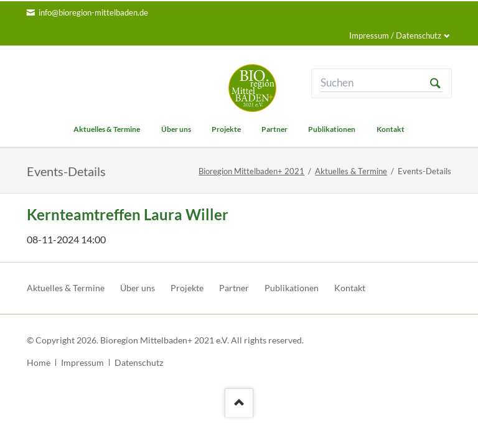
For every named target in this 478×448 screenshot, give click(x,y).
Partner (234, 288)
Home (39, 362)
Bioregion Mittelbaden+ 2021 (251, 171)
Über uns (138, 288)
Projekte (187, 288)
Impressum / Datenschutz (395, 35)
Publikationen (292, 288)
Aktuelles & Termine (351, 171)
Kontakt (350, 288)
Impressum (82, 362)
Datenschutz (139, 362)
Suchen (435, 83)
